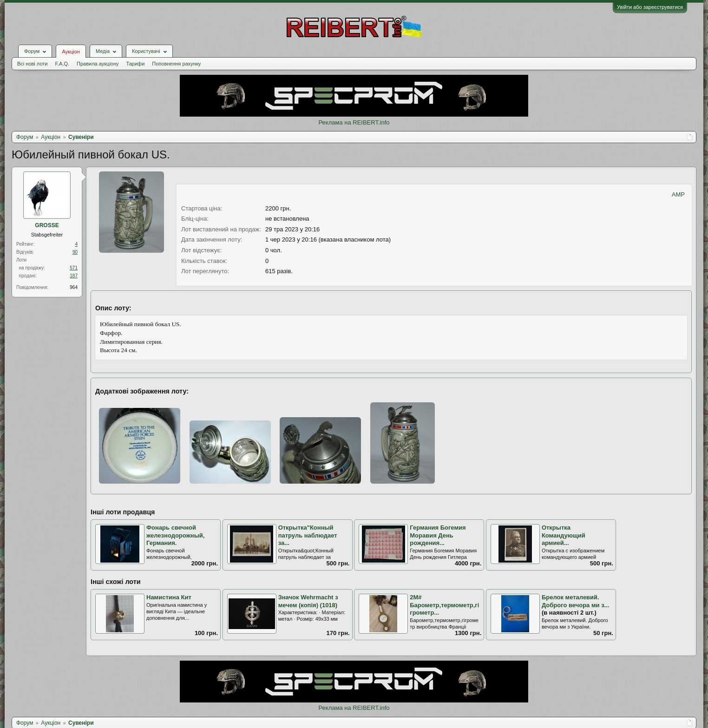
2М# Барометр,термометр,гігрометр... (444, 605)
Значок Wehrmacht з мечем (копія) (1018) (308, 601)
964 (74, 287)
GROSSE (47, 225)
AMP (678, 194)
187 (74, 276)
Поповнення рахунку (176, 64)
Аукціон (71, 52)
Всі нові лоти (32, 64)
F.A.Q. (62, 64)
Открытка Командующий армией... (564, 535)
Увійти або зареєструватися (650, 7)
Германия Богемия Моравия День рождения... (438, 535)
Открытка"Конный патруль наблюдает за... (308, 535)
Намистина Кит (169, 597)
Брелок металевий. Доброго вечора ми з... (576, 601)
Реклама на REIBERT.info (354, 122)
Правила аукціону (98, 64)
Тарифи (136, 64)
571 (74, 268)
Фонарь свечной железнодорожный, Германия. (175, 535)
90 (75, 252)
